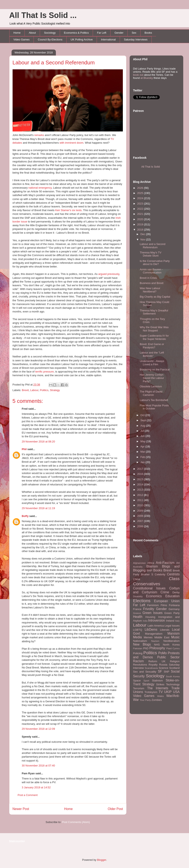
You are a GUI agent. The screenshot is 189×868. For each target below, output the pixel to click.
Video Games (22, 40)
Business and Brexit (152, 283)
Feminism (153, 605)
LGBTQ (138, 630)
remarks (39, 135)
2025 (141, 193)
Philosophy (157, 648)
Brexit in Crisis (148, 278)
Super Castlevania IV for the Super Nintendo (154, 337)
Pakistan (138, 648)
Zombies (157, 700)
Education (172, 596)
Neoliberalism (172, 641)
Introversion (157, 620)
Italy (177, 621)
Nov (143, 239)
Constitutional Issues (149, 588)
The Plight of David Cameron (151, 393)
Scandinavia (151, 668)
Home (17, 33)
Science (163, 668)
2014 (141, 484)
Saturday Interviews (136, 40)
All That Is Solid (151, 167)
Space (137, 681)
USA (176, 692)
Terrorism (139, 688)
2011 (141, 500)
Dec (143, 234)
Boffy (25, 516)
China (137, 579)
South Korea (173, 676)
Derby (176, 592)
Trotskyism (151, 692)
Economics (154, 596)
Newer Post (21, 809)
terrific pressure (45, 372)
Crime (165, 592)
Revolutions (140, 665)
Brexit (25, 390)
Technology (173, 684)
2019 (141, 224)
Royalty (153, 665)
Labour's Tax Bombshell (154, 400)
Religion (175, 661)
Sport (146, 681)
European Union (167, 601)
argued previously (109, 274)
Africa (151, 563)
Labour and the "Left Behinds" (152, 354)
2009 (141, 511)
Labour (34, 390)
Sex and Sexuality (145, 672)
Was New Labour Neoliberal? (150, 290)
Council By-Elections (50, 40)
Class (174, 579)
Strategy (55, 390)
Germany (174, 609)
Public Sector (168, 657)
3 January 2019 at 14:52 (36, 787)
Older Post (115, 809)
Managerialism (154, 634)
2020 (141, 219)
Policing (138, 653)
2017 (141, 469)
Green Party (172, 613)
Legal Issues (172, 626)
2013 (141, 490)
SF (160, 671)
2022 (141, 209)
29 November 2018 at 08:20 (38, 442)
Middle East (162, 637)
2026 (141, 188)
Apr (143, 446)
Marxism (174, 633)
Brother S (147, 574)
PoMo (163, 653)
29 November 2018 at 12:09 (38, 729)
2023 (141, 204)
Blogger (102, 860)
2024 (141, 198)
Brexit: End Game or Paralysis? (152, 346)
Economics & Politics (76, 33)
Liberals (165, 630)
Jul (142, 431)
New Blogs (142, 644)
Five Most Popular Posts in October (154, 407)
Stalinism (157, 681)
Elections (142, 601)
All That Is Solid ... (43, 15)
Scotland (174, 668)
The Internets (158, 688)
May (143, 441)
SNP (166, 672)
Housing (150, 617)
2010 (141, 505)
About (32, 33)
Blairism (152, 566)
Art (178, 563)
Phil (24, 449)
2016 (141, 474)
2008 (141, 516)
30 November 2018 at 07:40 (38, 766)
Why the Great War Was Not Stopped (154, 329)
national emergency (40, 188)
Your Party (145, 700)
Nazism (155, 641)
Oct (143, 415)
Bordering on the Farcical (155, 370)
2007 (141, 521)
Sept (143, 420)
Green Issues (152, 613)
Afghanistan (140, 563)
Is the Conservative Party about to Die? (155, 263)
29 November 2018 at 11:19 (38, 508)
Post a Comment (28, 795)
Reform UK (157, 661)
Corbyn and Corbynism (156, 590)
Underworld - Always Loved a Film (152, 363)
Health (138, 617)
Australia (138, 567)
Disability (138, 596)
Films (164, 605)
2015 (141, 479)
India (145, 621)
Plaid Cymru (173, 648)
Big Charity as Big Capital (155, 297)
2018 (141, 230)
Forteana (174, 605)
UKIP (168, 692)
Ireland (170, 621)
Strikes (160, 684)
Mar (143, 452)
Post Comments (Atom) (76, 822)
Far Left (102, 33)
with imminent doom (72, 143)
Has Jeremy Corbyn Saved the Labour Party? (152, 378)
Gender (119, 33)
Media (137, 637)
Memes (148, 637)
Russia (163, 665)
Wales (161, 696)
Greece (137, 613)
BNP (150, 571)
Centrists (173, 574)
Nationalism (140, 641)
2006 (141, 526)
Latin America (156, 626)
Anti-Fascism (165, 563)
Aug (143, 426)
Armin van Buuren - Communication (151, 271)
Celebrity (160, 574)
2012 (141, 495)
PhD (146, 648)
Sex (134, 33)
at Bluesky (147, 78)
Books (148, 33)
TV (161, 692)
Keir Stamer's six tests (68, 210)
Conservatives (147, 584)
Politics (44, 390)
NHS (157, 645)
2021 (141, 214)
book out (138, 75)
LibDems (151, 630)
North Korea (171, 645)
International (108, 40)
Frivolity (149, 609)
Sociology (50, 33)
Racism (139, 661)
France (137, 609)
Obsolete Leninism (151, 386)
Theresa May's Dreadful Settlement (154, 312)
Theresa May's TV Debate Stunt (151, 254)
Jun (143, 436)
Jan (143, 462)
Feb (143, 457)
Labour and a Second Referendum (54, 63)
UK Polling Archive (82, 40)
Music (175, 637)
